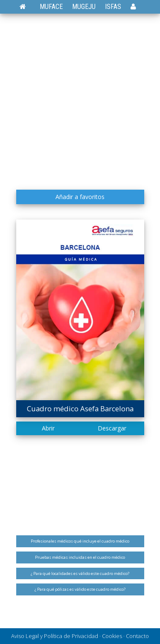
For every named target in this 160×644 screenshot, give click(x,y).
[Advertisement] (80, 101)
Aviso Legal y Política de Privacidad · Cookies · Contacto (80, 636)
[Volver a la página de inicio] (27, 7)
